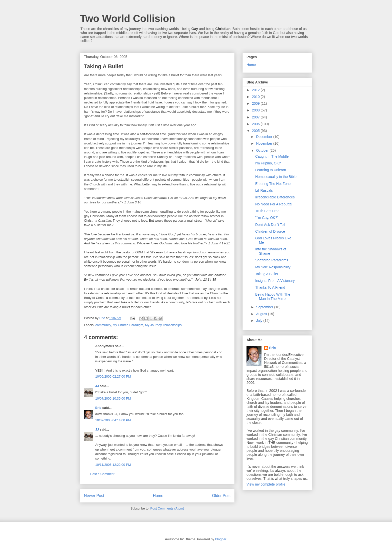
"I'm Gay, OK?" (267, 218)
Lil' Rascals (264, 190)
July (260, 321)
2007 (256, 117)
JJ (97, 386)
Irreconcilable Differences (275, 197)
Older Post (221, 496)
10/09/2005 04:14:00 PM (113, 420)
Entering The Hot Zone (273, 184)
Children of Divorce (270, 231)
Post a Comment (102, 474)
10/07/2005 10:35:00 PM (113, 398)
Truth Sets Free (267, 211)
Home (158, 496)
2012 (256, 90)
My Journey (153, 325)
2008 (256, 110)
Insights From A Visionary (275, 281)
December (264, 137)
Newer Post (94, 496)
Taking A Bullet (267, 274)
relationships (172, 325)
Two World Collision (128, 18)
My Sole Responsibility (273, 267)
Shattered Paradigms (272, 260)
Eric (98, 408)
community (103, 325)
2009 (256, 103)
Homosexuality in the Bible (276, 177)
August (262, 314)
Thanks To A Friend (270, 287)
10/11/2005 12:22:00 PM (113, 465)
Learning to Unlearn (271, 170)
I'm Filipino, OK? (268, 163)
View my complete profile (266, 484)
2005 (256, 131)
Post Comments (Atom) (167, 508)
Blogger (220, 539)
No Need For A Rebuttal (274, 204)
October (263, 150)
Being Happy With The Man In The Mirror (273, 296)
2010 (256, 97)
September (265, 307)
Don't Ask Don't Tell (270, 225)
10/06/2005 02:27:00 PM (113, 376)
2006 (256, 124)
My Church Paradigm (128, 325)
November (264, 143)
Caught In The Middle (272, 156)
